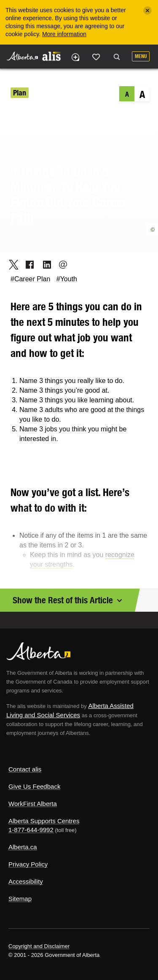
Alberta (22, 56)
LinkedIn (44, 264)
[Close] (147, 11)
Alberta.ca (23, 847)
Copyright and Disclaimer (39, 946)
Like (96, 57)
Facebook (27, 264)
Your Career (50, 93)
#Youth (67, 279)
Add (75, 57)
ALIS (51, 56)
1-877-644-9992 (31, 830)
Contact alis (25, 769)
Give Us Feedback (34, 786)
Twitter (11, 264)
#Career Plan (30, 279)
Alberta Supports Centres (44, 821)
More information (64, 34)
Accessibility (26, 881)
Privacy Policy (28, 864)
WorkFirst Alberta (33, 804)
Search (117, 57)
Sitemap (20, 899)
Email (60, 264)
